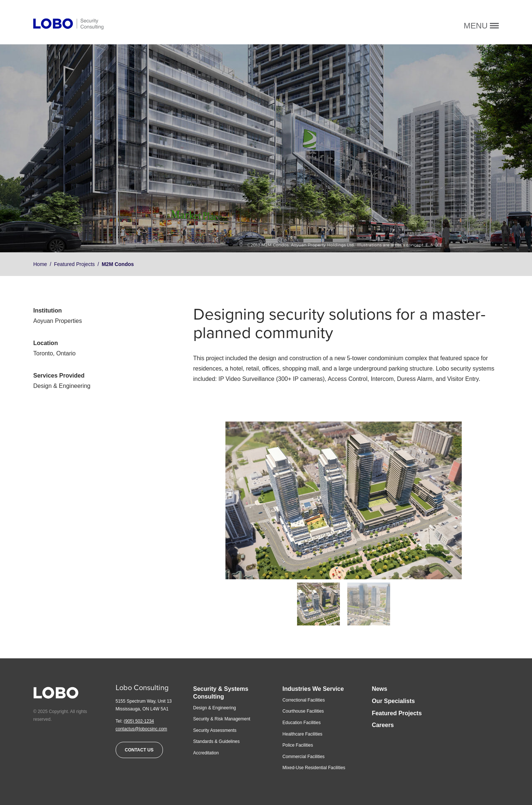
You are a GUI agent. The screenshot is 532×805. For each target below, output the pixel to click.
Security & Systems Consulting (221, 693)
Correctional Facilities (304, 700)
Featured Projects (74, 264)
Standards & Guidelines (216, 741)
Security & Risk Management (222, 719)
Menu (481, 26)
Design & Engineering (215, 708)
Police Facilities (298, 745)
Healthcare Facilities (303, 734)
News (379, 689)
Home (40, 264)
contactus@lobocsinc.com (141, 729)
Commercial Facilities (304, 757)
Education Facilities (302, 723)
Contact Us (139, 750)
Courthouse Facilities (303, 711)
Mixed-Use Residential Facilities (314, 768)
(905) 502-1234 (139, 721)
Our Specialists (393, 701)
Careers (383, 725)
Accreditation (206, 753)
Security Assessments (215, 730)
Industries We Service (313, 689)
